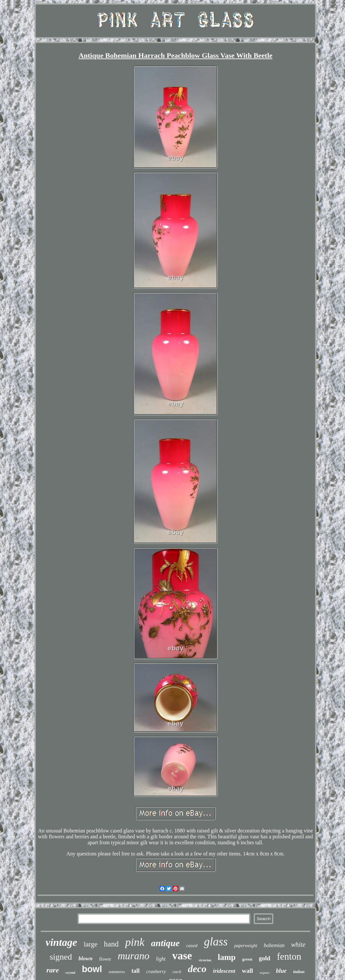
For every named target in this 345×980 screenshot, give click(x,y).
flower (105, 959)
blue (281, 971)
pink (135, 942)
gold (265, 958)
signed (61, 957)
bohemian (274, 945)
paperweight (246, 946)
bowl (92, 969)
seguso (264, 972)
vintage (61, 942)
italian (299, 972)
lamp (227, 957)
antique (165, 943)
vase (182, 956)
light (161, 959)
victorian (205, 960)
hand (111, 944)
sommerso (117, 972)
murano (133, 956)
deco (197, 969)
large (91, 944)
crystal (70, 972)
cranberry (156, 971)
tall (136, 971)
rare (53, 970)
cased (192, 945)
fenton (289, 956)
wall (247, 971)
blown (86, 958)
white (298, 945)
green (247, 959)
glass (216, 942)
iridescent (224, 971)
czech (177, 972)
